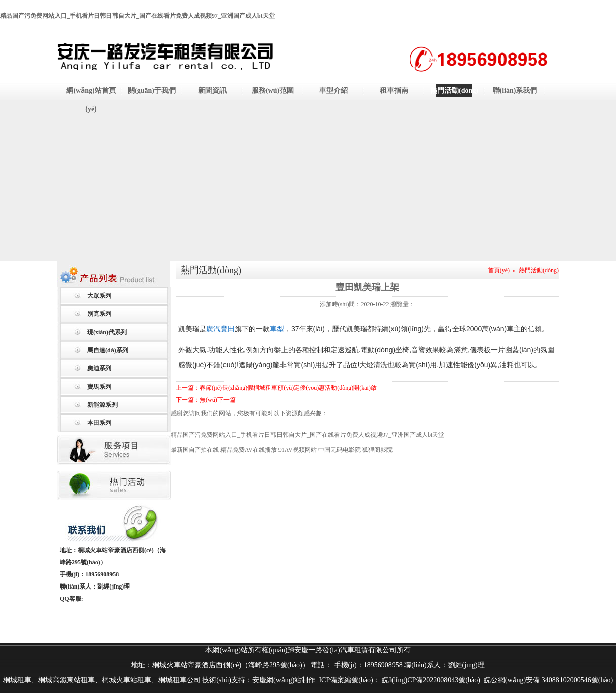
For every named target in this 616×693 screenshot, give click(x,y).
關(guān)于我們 (152, 91)
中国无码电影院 (340, 450)
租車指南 (394, 91)
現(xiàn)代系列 (107, 332)
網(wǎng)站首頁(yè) (91, 100)
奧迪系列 (99, 368)
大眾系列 (99, 296)
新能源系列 (102, 405)
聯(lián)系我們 (515, 91)
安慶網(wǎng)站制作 (284, 680)
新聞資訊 (212, 91)
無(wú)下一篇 (218, 400)
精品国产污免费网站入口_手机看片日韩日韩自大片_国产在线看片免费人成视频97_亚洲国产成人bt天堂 (137, 16)
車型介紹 (333, 91)
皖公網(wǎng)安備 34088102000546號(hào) (548, 680)
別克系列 (99, 314)
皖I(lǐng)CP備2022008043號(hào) (430, 680)
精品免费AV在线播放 (249, 450)
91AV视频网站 (298, 450)
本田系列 (99, 423)
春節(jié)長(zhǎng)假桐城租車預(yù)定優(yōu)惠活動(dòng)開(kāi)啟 (288, 388)
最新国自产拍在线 (195, 450)
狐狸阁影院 (377, 450)
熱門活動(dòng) (454, 91)
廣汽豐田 (220, 329)
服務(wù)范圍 (273, 91)
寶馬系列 (99, 387)
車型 (277, 329)
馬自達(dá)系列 (108, 350)
